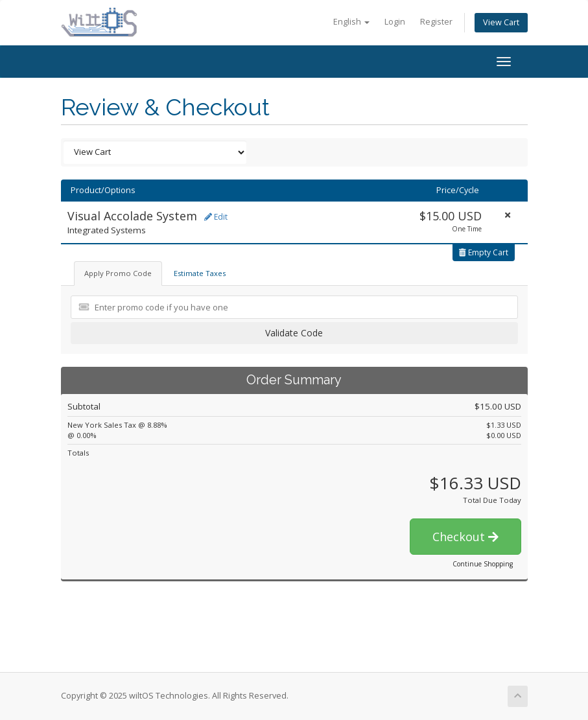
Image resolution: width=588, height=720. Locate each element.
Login (395, 22)
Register (436, 22)
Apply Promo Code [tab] (118, 273)
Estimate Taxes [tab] (200, 273)
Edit (216, 217)
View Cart (501, 22)
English (351, 22)
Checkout (465, 537)
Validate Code (294, 333)
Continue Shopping (483, 564)
